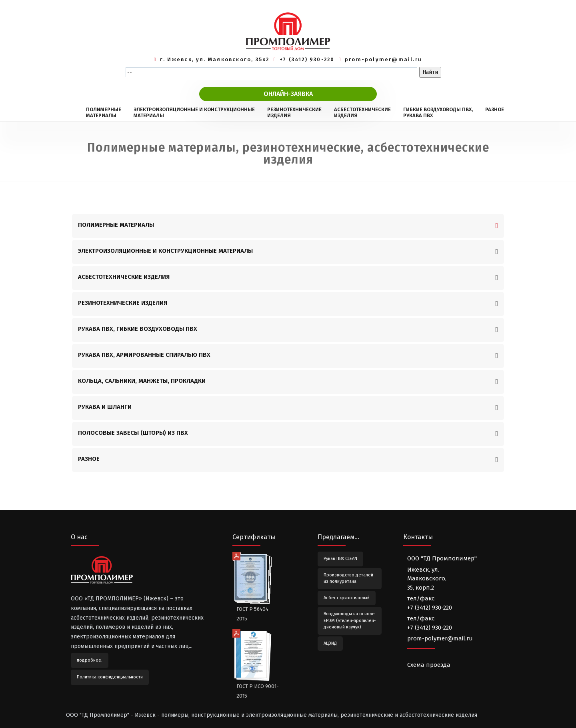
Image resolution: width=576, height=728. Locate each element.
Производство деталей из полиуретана (348, 578)
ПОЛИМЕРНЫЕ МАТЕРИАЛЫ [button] (116, 225)
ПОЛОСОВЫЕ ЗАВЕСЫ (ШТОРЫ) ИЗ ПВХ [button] (133, 433)
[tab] (288, 226)
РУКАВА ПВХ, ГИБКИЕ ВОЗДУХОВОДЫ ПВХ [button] (138, 329)
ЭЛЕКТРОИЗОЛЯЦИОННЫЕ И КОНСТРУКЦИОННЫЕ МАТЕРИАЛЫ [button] (165, 251)
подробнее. (90, 660)
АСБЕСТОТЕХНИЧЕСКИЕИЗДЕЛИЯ (362, 112)
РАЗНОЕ (495, 112)
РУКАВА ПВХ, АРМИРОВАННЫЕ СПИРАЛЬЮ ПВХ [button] (144, 355)
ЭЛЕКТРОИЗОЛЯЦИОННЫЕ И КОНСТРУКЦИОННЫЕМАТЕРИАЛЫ (194, 112)
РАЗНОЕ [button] (89, 459)
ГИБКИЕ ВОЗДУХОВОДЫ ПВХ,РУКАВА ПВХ (438, 112)
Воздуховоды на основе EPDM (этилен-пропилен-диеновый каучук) (350, 620)
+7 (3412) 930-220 (307, 59)
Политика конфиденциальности (110, 677)
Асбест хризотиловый (347, 598)
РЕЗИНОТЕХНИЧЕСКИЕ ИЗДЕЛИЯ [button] (123, 303)
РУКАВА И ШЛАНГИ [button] (105, 407)
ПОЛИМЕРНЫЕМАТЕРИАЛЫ (104, 112)
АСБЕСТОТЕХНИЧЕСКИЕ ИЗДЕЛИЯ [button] (124, 277)
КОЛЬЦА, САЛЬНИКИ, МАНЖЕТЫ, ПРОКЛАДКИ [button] (142, 381)
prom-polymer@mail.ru (383, 59)
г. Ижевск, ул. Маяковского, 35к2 (215, 59)
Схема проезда (429, 665)
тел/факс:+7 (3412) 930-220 (430, 603)
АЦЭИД (330, 643)
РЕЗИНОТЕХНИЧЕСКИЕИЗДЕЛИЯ (294, 112)
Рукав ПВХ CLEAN (340, 559)
